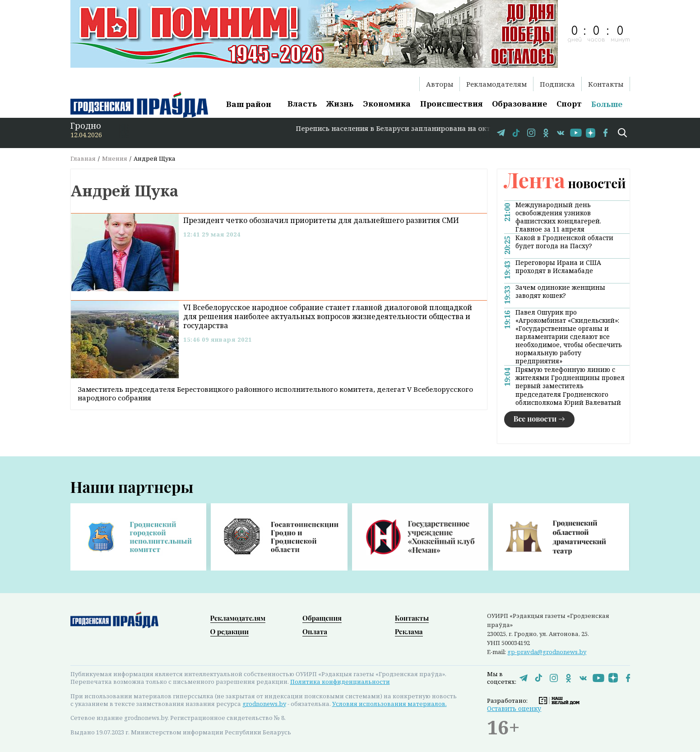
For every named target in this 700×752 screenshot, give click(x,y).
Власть (302, 104)
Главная (83, 158)
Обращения (322, 618)
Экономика (387, 104)
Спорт (569, 104)
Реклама (409, 631)
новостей (565, 183)
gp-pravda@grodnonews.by (547, 652)
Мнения (115, 158)
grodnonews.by (264, 704)
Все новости (535, 419)
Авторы (440, 84)
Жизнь (340, 104)
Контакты (606, 84)
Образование (519, 104)
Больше (607, 104)
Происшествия (451, 104)
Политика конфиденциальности (340, 682)
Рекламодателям (496, 84)
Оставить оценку (514, 708)
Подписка (557, 84)
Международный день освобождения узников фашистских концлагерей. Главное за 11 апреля (558, 217)
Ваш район (249, 104)
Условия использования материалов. (389, 704)
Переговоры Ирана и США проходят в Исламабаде (558, 267)
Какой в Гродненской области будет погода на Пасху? (564, 242)
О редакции (230, 631)
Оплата (315, 631)
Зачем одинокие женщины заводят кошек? (560, 292)
